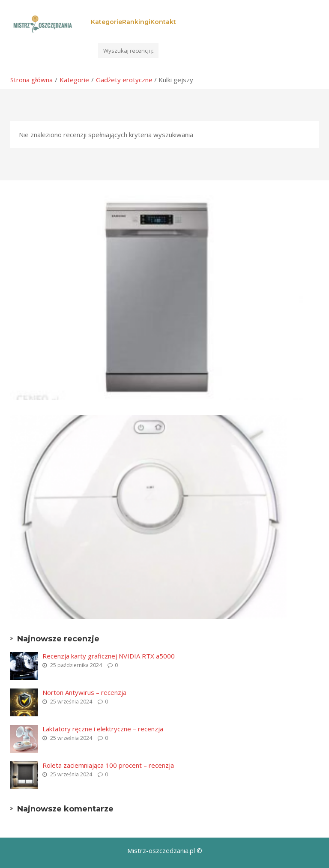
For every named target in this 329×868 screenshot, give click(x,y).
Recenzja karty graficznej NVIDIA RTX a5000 (109, 656)
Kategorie (106, 22)
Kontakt (163, 22)
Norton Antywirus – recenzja (84, 692)
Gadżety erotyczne (124, 80)
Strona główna (31, 80)
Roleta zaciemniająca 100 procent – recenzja (108, 765)
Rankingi (136, 22)
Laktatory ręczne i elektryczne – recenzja (103, 729)
